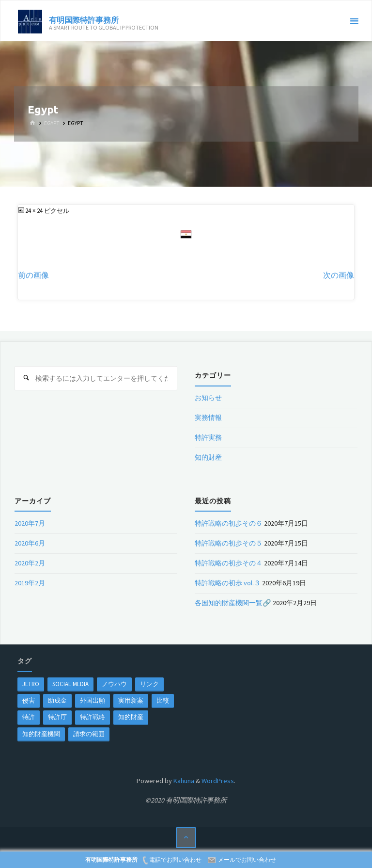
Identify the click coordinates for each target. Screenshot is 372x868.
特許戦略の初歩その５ (229, 543)
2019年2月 (30, 583)
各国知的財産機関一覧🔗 (233, 603)
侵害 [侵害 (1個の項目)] (29, 700)
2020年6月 (30, 543)
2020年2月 (30, 563)
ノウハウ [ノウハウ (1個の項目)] (114, 684)
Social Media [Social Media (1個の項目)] (70, 684)
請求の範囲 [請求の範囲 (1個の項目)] (89, 734)
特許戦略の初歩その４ (229, 563)
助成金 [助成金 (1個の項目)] (57, 700)
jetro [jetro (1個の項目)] (31, 684)
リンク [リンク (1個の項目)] (149, 684)
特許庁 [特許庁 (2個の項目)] (57, 717)
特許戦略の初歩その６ (229, 523)
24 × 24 (35, 210)
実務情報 (208, 418)
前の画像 (33, 275)
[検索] (27, 378)
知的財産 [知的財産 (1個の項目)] (131, 717)
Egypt (52, 123)
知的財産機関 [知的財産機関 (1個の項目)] (41, 734)
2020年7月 (30, 523)
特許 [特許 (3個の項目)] (29, 717)
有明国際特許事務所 (84, 19)
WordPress (218, 781)
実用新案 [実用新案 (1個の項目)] (131, 700)
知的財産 (208, 457)
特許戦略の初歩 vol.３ (228, 583)
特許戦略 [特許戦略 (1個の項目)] (93, 717)
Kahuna (183, 781)
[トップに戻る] (186, 838)
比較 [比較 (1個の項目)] (163, 700)
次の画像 (339, 275)
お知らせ (208, 398)
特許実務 (208, 437)
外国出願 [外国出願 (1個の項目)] (93, 700)
